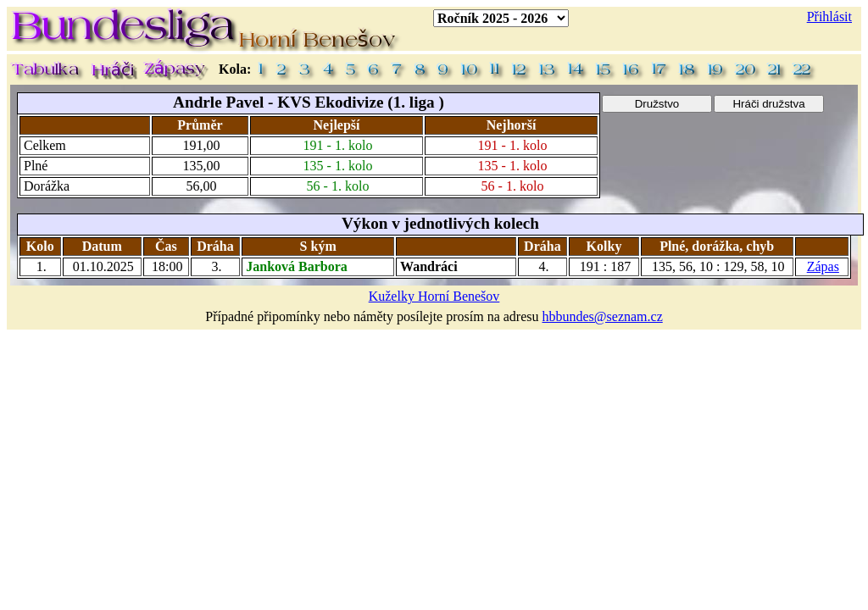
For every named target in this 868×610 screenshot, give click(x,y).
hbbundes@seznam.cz (603, 316)
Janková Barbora (297, 266)
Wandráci (429, 266)
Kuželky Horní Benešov (434, 296)
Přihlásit (829, 17)
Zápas (823, 266)
